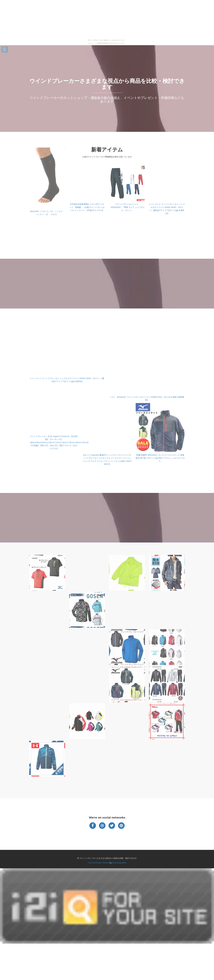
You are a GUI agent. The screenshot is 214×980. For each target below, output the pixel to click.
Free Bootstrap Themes (98, 863)
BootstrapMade (119, 863)
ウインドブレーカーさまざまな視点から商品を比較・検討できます (107, 84)
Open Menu (5, 50)
